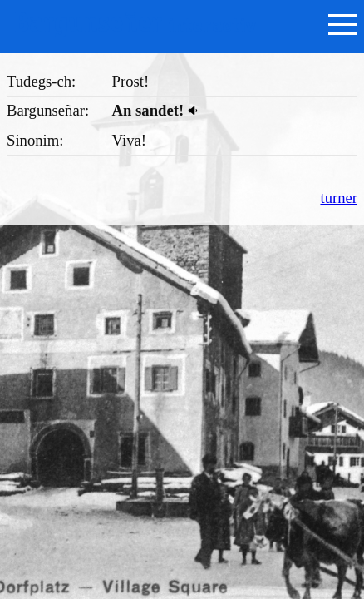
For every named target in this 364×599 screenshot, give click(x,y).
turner (339, 198)
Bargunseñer (135, 23)
